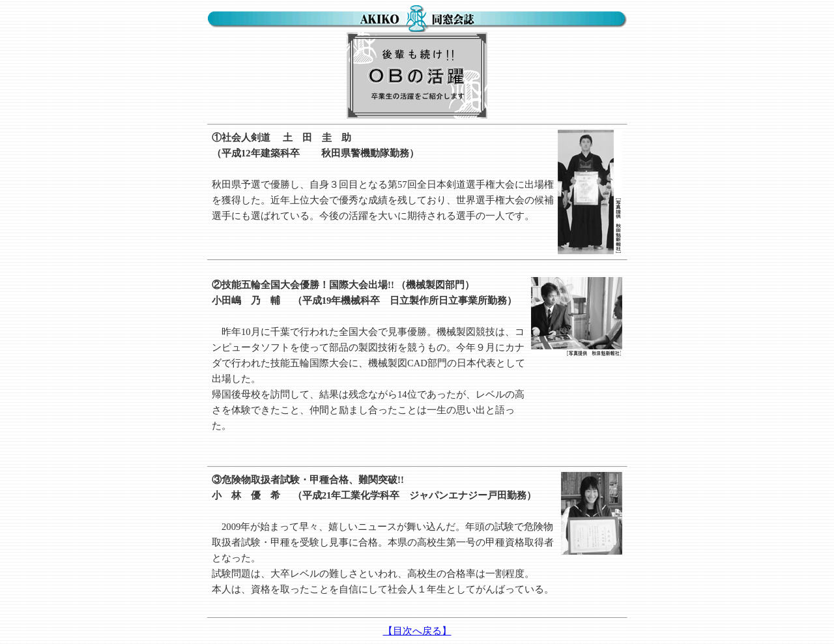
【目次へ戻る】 (417, 631)
